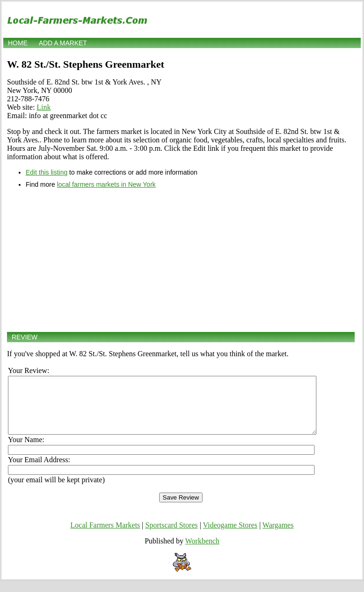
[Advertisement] (181, 260)
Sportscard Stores (171, 536)
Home (18, 43)
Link (44, 107)
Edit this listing (46, 172)
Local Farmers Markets (105, 536)
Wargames (278, 536)
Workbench (202, 552)
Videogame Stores (230, 536)
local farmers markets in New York (106, 184)
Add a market (63, 43)
